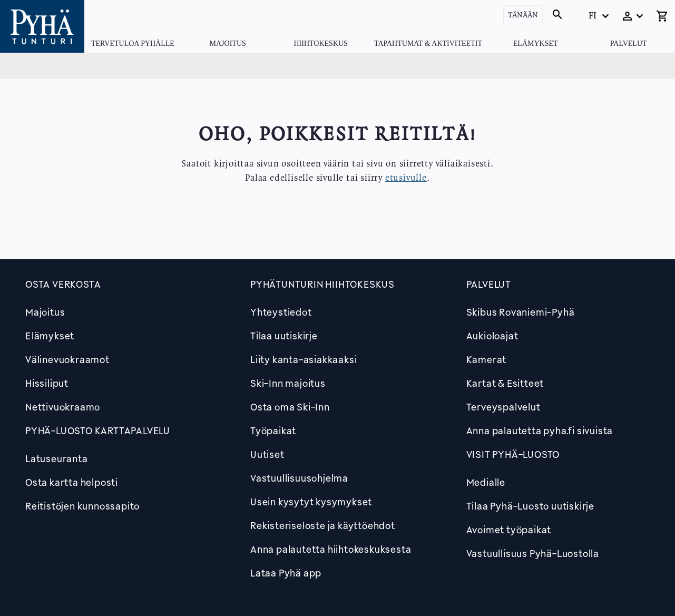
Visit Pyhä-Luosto (513, 454)
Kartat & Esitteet (505, 383)
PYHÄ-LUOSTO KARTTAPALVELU (98, 431)
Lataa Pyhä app (286, 573)
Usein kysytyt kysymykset (311, 502)
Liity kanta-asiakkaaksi (304, 359)
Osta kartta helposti (72, 482)
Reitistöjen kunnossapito (82, 506)
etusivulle (406, 178)
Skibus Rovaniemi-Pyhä (521, 312)
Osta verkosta (63, 284)
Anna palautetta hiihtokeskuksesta (331, 549)
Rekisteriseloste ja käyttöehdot (323, 525)
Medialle (486, 482)
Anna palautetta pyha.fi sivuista (540, 431)
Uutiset (267, 454)
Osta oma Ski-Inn (290, 407)
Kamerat (487, 359)
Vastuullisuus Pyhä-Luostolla (533, 553)
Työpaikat (273, 431)
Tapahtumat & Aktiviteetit (428, 43)
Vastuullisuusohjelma (299, 478)
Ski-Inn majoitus (288, 383)
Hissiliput (47, 383)
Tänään (523, 16)
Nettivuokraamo (63, 407)
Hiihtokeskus (320, 43)
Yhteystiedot (281, 312)
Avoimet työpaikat (509, 530)
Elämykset (536, 43)
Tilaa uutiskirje (284, 336)
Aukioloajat (492, 336)
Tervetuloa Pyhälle (133, 43)
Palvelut (629, 43)
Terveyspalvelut (503, 407)
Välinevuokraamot (67, 359)
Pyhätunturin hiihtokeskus (322, 284)
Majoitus (228, 43)
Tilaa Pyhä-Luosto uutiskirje (530, 506)
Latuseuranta (57, 458)
